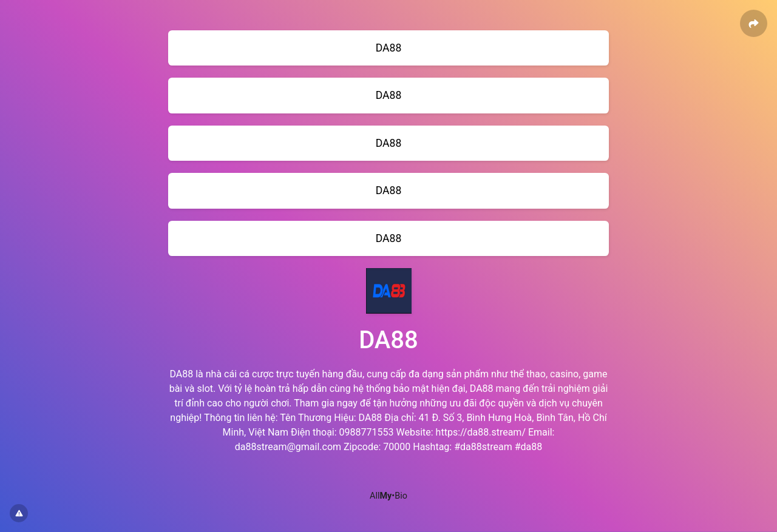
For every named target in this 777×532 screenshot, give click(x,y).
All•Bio (388, 496)
